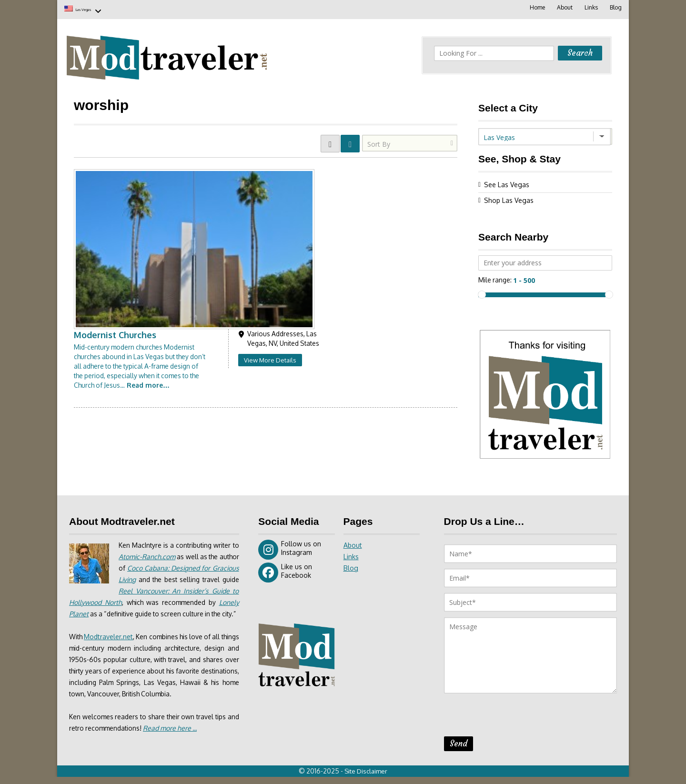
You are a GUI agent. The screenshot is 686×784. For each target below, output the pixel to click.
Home (535, 7)
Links (590, 7)
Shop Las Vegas (509, 198)
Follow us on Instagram (290, 548)
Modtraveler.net (112, 647)
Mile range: (495, 278)
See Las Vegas (507, 183)
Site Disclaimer (367, 778)
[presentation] (516, 716)
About (563, 7)
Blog (615, 7)
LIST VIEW (350, 142)
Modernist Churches (242, 171)
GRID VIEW (330, 142)
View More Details (396, 196)
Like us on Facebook (285, 571)
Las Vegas (94, 8)
